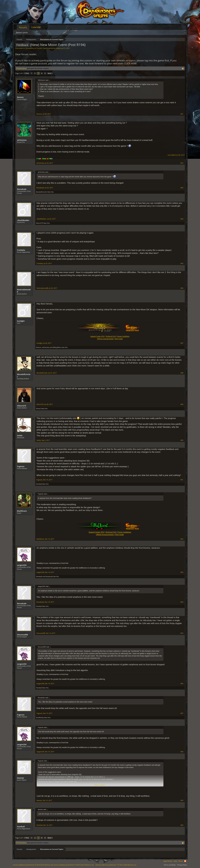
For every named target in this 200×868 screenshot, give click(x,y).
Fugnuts (21, 466)
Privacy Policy (182, 865)
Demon (20, 97)
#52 (182, 539)
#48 (182, 373)
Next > (50, 73)
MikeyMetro (57, 347)
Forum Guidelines (124, 532)
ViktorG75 (40, 223)
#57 (182, 713)
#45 (182, 263)
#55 (182, 633)
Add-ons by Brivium (116, 865)
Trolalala (21, 250)
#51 (182, 480)
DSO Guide (119, 339)
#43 (182, 188)
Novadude (22, 189)
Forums (23, 27)
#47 (182, 343)
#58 (182, 752)
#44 (182, 219)
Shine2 (38, 408)
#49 (182, 404)
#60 (182, 825)
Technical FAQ (111, 532)
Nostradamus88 (24, 291)
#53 (182, 572)
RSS (185, 861)
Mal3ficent (22, 511)
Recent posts (22, 33)
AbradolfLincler (41, 192)
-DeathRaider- (23, 220)
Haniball (39, 484)
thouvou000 (23, 635)
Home (180, 861)
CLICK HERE (130, 63)
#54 (182, 602)
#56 (182, 684)
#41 (182, 114)
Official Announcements (105, 339)
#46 (182, 288)
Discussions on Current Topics (36, 48)
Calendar (36, 27)
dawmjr (21, 778)
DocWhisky (40, 717)
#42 (182, 163)
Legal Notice (168, 861)
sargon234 (22, 565)
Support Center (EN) (96, 532)
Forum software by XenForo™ (74, 865)
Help (175, 861)
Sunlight (21, 321)
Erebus (58, 48)
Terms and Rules (170, 865)
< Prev (27, 73)
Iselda (20, 435)
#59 (182, 800)
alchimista (22, 140)
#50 (182, 440)
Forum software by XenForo (33, 865)
